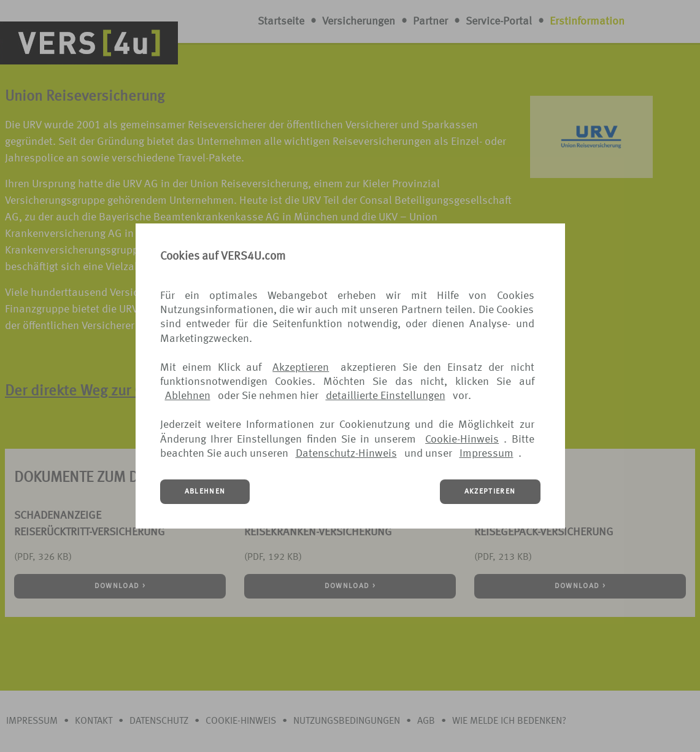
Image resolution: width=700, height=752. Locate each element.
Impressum (487, 454)
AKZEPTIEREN (490, 492)
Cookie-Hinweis (462, 440)
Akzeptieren (301, 368)
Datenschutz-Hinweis (346, 454)
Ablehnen (188, 396)
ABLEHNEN (205, 492)
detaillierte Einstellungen (386, 396)
